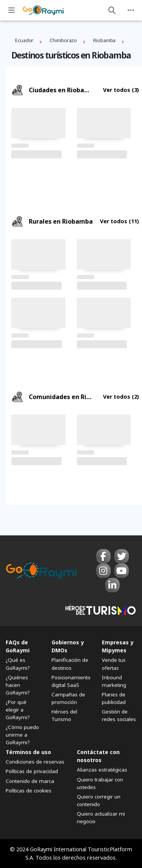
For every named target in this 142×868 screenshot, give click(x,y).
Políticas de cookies (29, 791)
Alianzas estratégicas (102, 770)
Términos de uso (28, 752)
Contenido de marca (30, 781)
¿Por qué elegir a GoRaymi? (18, 710)
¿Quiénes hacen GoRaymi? (18, 685)
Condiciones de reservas (35, 762)
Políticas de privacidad (32, 771)
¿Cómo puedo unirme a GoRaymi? (22, 735)
